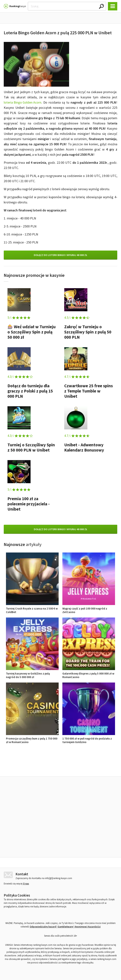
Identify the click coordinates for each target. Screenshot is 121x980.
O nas (26, 883)
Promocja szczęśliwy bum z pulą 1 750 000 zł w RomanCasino (32, 738)
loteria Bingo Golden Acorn (23, 102)
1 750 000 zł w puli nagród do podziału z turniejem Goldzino (89, 738)
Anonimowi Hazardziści (88, 926)
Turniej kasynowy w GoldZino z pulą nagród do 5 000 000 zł (32, 673)
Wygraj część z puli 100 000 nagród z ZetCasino (89, 608)
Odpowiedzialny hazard (43, 926)
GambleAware (65, 926)
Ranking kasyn (104, 768)
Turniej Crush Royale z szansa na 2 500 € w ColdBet (32, 608)
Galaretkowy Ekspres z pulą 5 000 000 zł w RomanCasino (89, 673)
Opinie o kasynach (76, 768)
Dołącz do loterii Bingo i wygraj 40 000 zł (60, 255)
